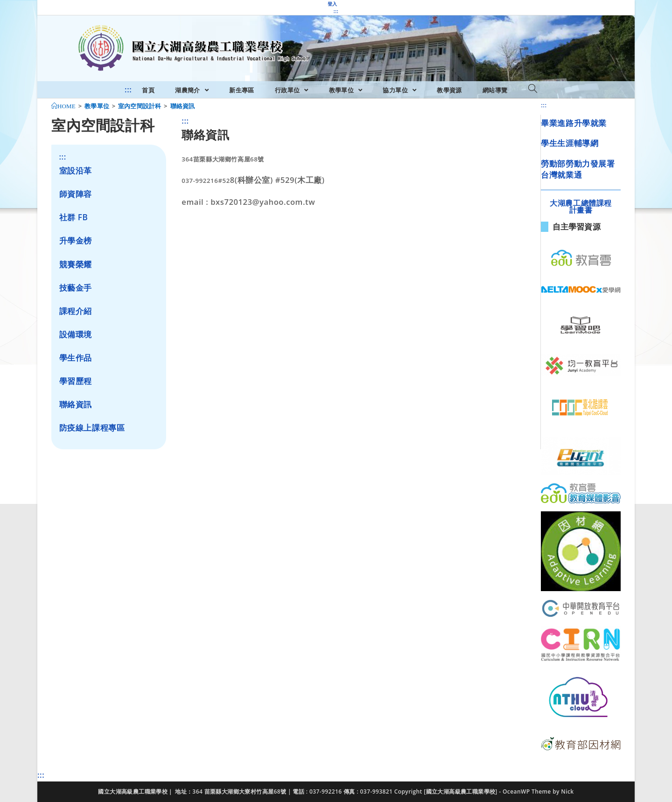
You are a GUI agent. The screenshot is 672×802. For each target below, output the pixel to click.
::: (336, 11)
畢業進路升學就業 (574, 123)
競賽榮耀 (76, 264)
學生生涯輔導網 (570, 143)
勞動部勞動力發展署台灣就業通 (578, 169)
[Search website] (533, 89)
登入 (332, 4)
